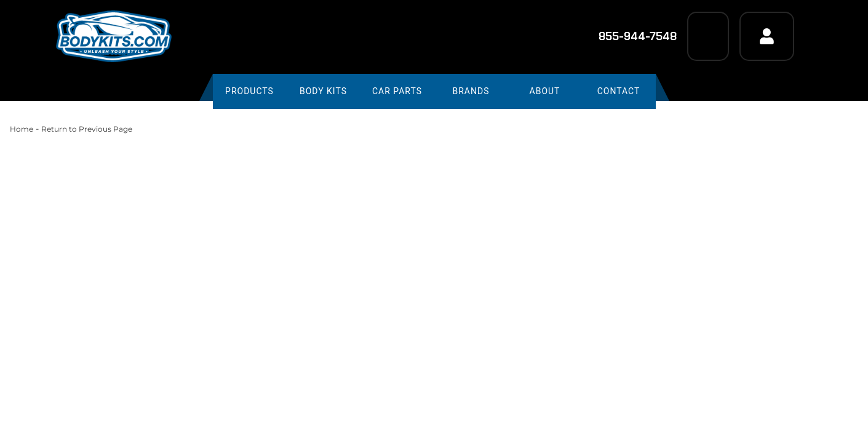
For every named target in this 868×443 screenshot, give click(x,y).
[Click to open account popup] (766, 36)
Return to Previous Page (87, 129)
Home (22, 129)
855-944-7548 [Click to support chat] (630, 36)
